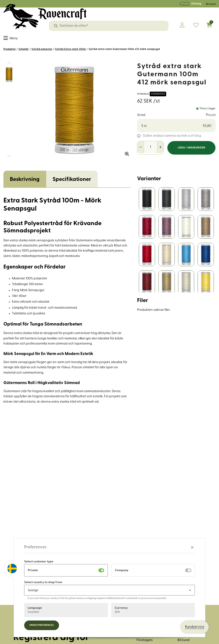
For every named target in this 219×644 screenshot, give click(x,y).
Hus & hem (135, 39)
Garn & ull (64, 39)
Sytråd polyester (42, 52)
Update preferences (42, 625)
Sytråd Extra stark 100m (70, 52)
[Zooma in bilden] (126, 155)
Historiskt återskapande (167, 39)
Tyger (8, 39)
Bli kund (211, 4)
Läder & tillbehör (90, 39)
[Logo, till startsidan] (45, 17)
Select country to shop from (43, 582)
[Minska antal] (141, 150)
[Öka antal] (160, 150)
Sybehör (23, 39)
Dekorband (43, 39)
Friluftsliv (115, 39)
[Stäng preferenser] (192, 547)
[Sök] (56, 26)
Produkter (10, 52)
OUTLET (198, 39)
